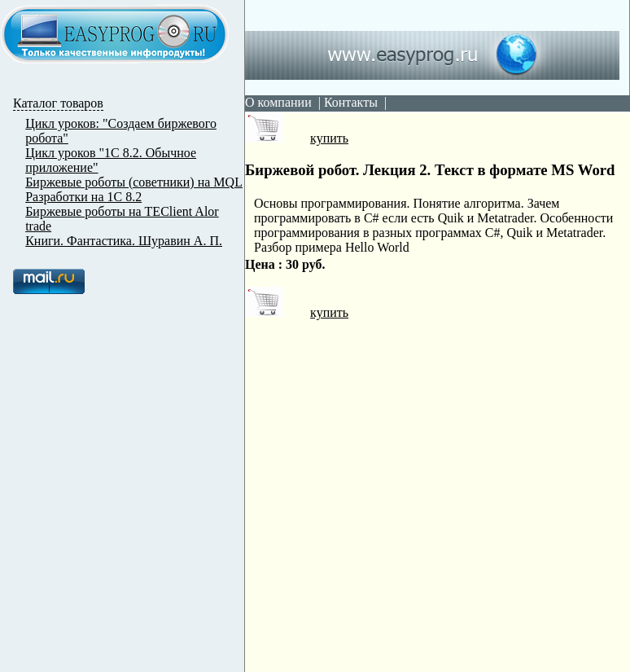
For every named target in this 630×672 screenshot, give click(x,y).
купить (297, 138)
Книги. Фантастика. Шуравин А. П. (124, 241)
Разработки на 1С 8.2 (83, 197)
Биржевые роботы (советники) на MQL (134, 182)
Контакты (351, 102)
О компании (278, 102)
